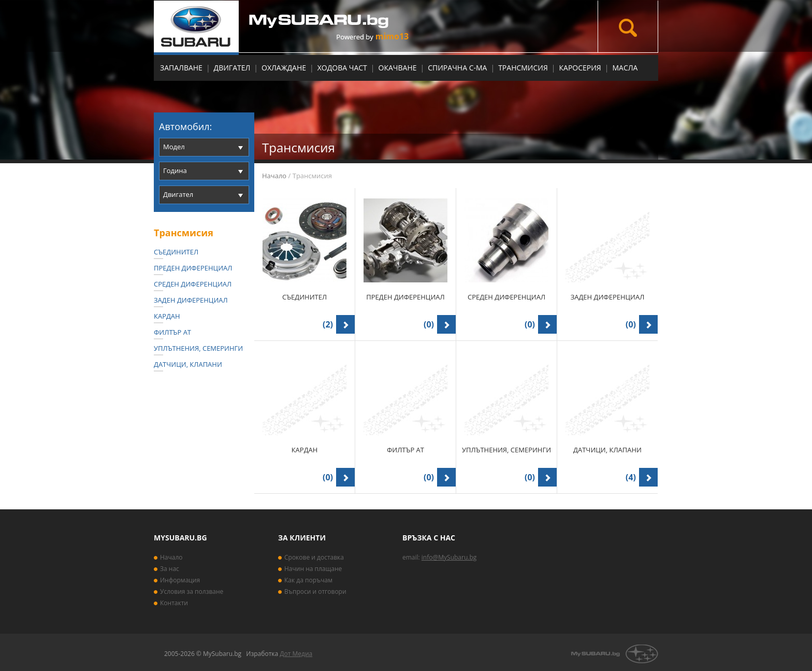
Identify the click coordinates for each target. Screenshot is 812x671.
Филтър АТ (172, 332)
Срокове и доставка (314, 557)
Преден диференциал (193, 268)
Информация (180, 580)
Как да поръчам (308, 580)
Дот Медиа (296, 654)
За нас (170, 569)
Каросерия (580, 68)
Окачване (398, 68)
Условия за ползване (192, 591)
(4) (631, 477)
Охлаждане (284, 68)
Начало (274, 176)
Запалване (181, 68)
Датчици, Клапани (188, 364)
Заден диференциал (191, 300)
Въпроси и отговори (315, 591)
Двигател (232, 68)
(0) (429, 324)
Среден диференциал (193, 284)
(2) (328, 324)
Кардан (167, 316)
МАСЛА (625, 68)
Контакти (174, 603)
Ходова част (342, 68)
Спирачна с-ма (457, 68)
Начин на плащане (313, 569)
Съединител (176, 252)
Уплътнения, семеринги (198, 348)
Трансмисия (523, 68)
